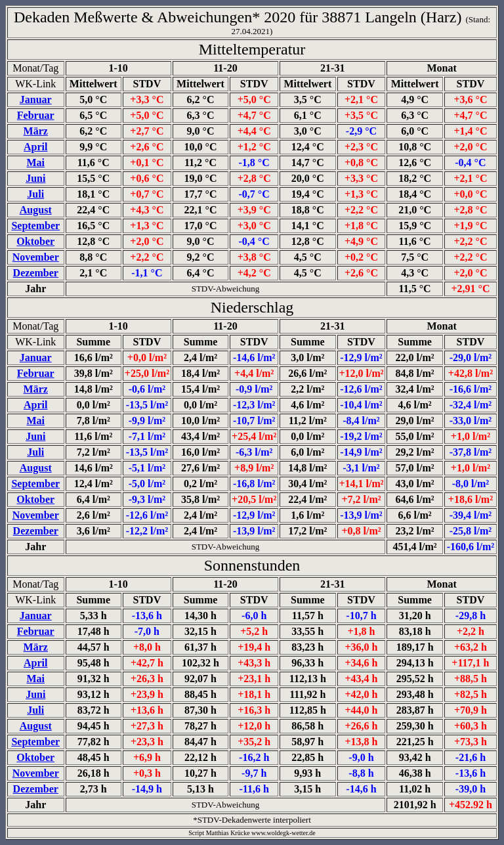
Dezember (36, 273)
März (36, 131)
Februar (36, 115)
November (36, 257)
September (35, 226)
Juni (35, 178)
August (36, 210)
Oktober (35, 241)
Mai (35, 162)
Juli (35, 194)
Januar (36, 99)
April (35, 147)
